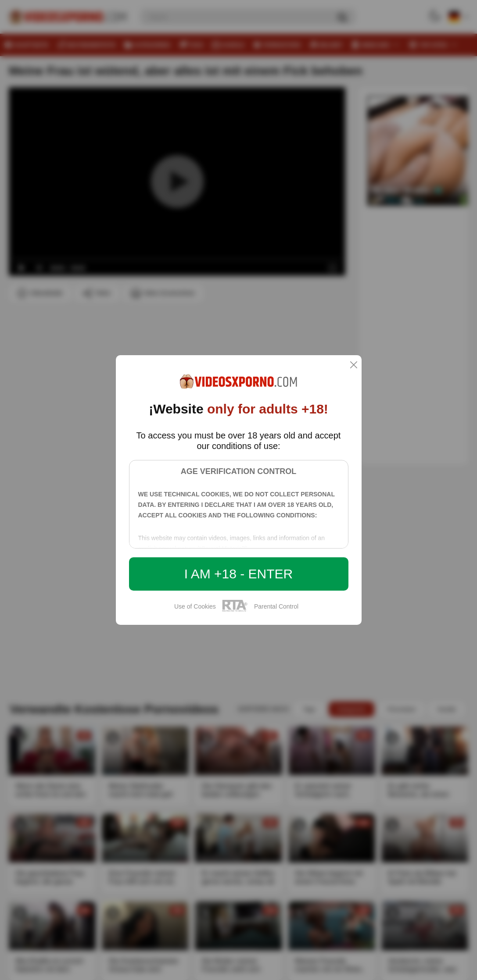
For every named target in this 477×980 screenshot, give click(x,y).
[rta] (235, 610)
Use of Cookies (195, 606)
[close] (354, 365)
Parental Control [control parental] (276, 606)
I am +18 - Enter (239, 574)
